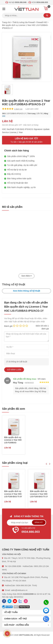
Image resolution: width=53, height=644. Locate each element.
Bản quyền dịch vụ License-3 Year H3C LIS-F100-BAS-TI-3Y (39, 494)
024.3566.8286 (15, 566)
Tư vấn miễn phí (27, 531)
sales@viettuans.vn (19, 590)
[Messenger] (46, 611)
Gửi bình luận (14, 370)
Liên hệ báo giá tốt (26, 140)
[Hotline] (46, 602)
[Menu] (4, 9)
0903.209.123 (40, 566)
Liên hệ (39, 113)
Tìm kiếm (47, 15)
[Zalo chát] (46, 619)
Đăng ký (39, 522)
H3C (4, 116)
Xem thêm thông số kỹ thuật (26, 291)
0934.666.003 (22, 585)
